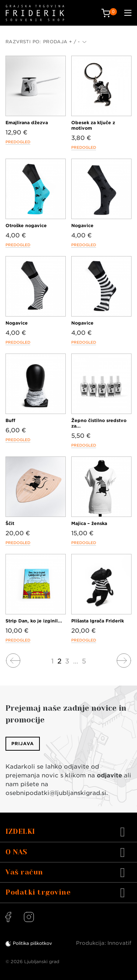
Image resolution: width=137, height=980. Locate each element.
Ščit (10, 523)
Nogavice (82, 225)
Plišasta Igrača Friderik (98, 621)
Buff (10, 420)
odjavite (109, 775)
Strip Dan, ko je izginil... (34, 621)
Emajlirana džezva (27, 123)
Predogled (18, 142)
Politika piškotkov (32, 943)
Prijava (23, 744)
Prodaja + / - (65, 42)
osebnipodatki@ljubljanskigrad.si (56, 793)
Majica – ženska (89, 523)
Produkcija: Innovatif (104, 943)
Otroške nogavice (26, 225)
